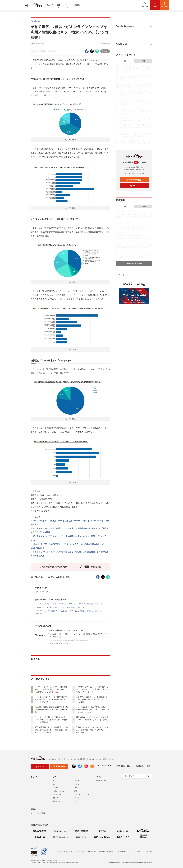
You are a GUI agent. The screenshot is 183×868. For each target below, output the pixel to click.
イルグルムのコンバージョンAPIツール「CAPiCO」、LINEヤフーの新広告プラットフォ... (71, 604)
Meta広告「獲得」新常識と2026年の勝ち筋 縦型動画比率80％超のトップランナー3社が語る (52, 710)
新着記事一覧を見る (134, 263)
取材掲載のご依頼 (143, 768)
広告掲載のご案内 (124, 768)
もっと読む (39, 613)
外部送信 (149, 851)
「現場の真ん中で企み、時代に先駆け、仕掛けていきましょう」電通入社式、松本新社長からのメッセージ (92, 689)
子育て (43, 51)
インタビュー (79, 782)
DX (54, 782)
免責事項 (102, 851)
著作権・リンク (69, 851)
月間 (143, 61)
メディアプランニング (82, 796)
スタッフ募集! (81, 851)
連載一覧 (55, 799)
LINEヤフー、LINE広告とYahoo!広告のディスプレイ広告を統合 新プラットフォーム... (70, 611)
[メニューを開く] (18, 5)
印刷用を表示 (37, 577)
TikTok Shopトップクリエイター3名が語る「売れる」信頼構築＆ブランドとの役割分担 (92, 720)
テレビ (77, 799)
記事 (59, 5)
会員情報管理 (92, 851)
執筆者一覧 (56, 803)
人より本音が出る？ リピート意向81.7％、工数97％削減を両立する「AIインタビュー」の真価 (92, 699)
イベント (67, 5)
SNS (76, 803)
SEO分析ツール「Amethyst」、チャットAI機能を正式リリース (60, 607)
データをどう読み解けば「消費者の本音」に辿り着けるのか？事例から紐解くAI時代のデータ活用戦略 (51, 720)
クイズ (77, 789)
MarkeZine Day (101, 782)
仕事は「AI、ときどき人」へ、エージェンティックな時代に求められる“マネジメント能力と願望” (92, 730)
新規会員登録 (134, 180)
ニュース (50, 5)
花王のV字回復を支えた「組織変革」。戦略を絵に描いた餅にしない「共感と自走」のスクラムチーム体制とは (51, 730)
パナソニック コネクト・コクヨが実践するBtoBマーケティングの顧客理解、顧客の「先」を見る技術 (51, 699)
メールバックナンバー (134, 174)
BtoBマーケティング (59, 793)
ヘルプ (59, 851)
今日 (125, 61)
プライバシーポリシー (137, 851)
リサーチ (35, 51)
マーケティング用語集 (38, 815)
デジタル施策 (57, 796)
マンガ (77, 786)
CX (54, 786)
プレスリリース (42, 592)
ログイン (134, 186)
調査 (76, 793)
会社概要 (110, 851)
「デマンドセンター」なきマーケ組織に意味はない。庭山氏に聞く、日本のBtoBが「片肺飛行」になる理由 (51, 689)
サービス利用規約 (121, 851)
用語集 (77, 5)
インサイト (56, 789)
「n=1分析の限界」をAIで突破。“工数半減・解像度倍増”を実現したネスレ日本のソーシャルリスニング (92, 710)
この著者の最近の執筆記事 (58, 643)
